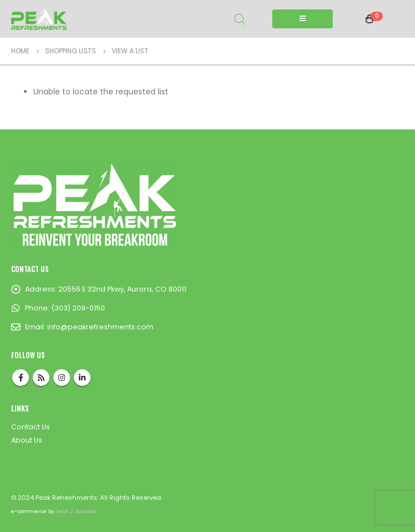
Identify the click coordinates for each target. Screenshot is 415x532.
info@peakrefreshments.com (100, 327)
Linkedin (82, 378)
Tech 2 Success (76, 511)
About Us (27, 440)
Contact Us (31, 427)
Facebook (21, 378)
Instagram (62, 378)
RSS (41, 378)
